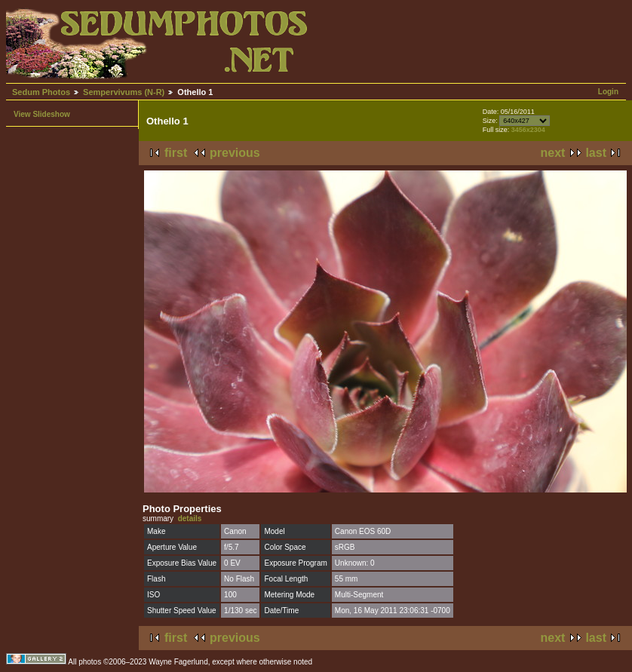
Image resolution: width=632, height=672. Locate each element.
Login (608, 92)
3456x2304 (528, 130)
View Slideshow (42, 114)
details (190, 519)
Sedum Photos (41, 92)
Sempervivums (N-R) (124, 92)
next (553, 153)
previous (235, 153)
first (176, 153)
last (596, 153)
